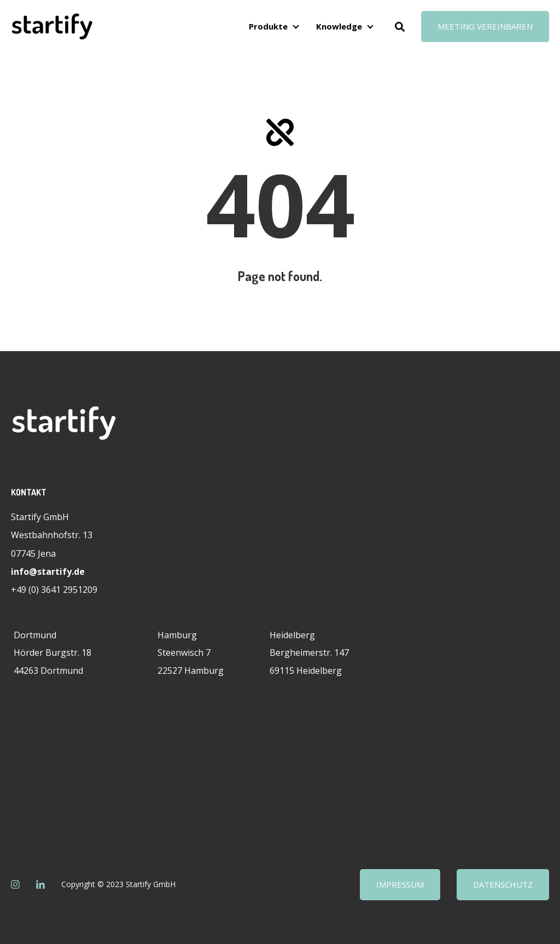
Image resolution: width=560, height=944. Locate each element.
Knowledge (339, 26)
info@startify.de (48, 572)
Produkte (268, 26)
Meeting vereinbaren (485, 26)
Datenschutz (503, 884)
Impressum (400, 884)
